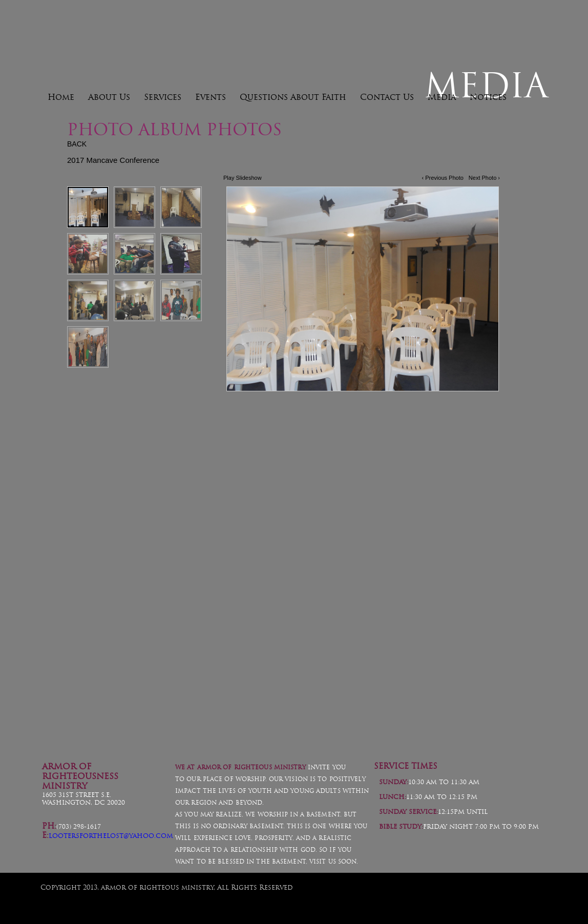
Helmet (109, 640)
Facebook (536, 723)
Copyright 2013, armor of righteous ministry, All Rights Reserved (167, 887)
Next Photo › (484, 178)
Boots (478, 643)
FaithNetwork (531, 897)
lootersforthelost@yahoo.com (111, 836)
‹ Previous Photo (443, 178)
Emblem (355, 643)
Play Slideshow (243, 178)
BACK (77, 144)
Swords (237, 640)
